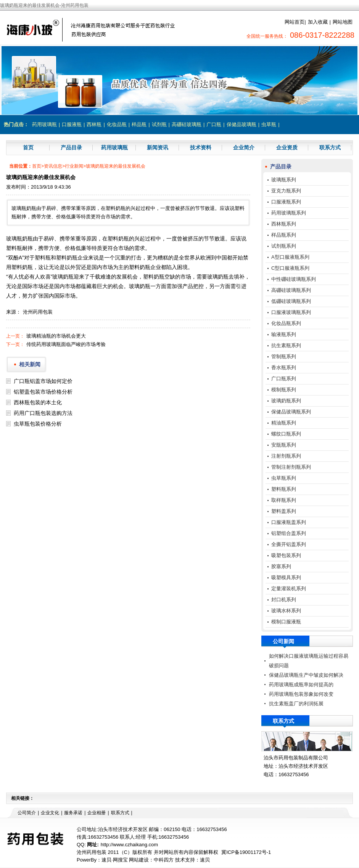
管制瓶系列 (284, 356)
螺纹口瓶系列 (286, 434)
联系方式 (330, 147)
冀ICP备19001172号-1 (246, 852)
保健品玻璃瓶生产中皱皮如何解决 (306, 675)
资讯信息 (53, 166)
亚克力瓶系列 (286, 191)
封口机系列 (284, 600)
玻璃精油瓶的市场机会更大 (56, 336)
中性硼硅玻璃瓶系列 (294, 279)
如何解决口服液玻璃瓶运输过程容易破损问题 (309, 661)
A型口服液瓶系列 (290, 257)
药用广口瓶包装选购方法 (43, 413)
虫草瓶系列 (284, 478)
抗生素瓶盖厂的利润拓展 (296, 704)
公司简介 (27, 813)
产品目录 (71, 147)
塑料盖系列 (284, 511)
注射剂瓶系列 (286, 456)
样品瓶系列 (284, 235)
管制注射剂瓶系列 (291, 467)
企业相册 (97, 813)
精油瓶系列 (284, 423)
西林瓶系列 (284, 224)
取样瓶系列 (284, 500)
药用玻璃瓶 (44, 124)
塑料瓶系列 (284, 489)
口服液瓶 (72, 124)
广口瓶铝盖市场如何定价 (43, 381)
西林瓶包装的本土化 (38, 402)
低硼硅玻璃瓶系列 (291, 301)
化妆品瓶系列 (286, 323)
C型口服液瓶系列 (290, 268)
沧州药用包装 (38, 312)
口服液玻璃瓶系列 (291, 312)
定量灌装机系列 (289, 589)
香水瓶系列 (284, 368)
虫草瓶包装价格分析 (38, 424)
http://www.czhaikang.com (129, 845)
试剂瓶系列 (284, 246)
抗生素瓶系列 (286, 345)
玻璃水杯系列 (286, 611)
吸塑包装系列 (286, 555)
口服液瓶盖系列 (289, 522)
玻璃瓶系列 (284, 180)
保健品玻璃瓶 (241, 124)
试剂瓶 (159, 124)
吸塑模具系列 (286, 577)
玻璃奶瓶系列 (286, 401)
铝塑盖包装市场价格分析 (43, 392)
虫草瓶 (269, 124)
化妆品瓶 (117, 124)
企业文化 (50, 813)
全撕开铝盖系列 (289, 544)
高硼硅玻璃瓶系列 (291, 290)
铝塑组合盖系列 (289, 533)
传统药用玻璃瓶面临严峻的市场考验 (66, 344)
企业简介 (244, 147)
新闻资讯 (158, 147)
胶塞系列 (281, 566)
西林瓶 (94, 124)
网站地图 (343, 22)
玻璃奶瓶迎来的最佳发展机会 (116, 166)
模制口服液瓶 (286, 622)
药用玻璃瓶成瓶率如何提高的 (301, 685)
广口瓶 (214, 124)
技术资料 (201, 147)
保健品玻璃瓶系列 (291, 412)
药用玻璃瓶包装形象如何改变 (301, 694)
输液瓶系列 (284, 334)
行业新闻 (74, 166)
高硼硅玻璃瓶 (187, 124)
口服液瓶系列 (286, 202)
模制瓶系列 (284, 390)
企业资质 (287, 147)
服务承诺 (73, 813)
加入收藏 (318, 22)
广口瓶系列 (284, 379)
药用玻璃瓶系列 (289, 213)
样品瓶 (139, 124)
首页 (28, 147)
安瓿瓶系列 (284, 445)
